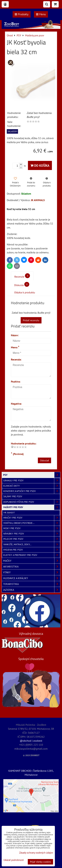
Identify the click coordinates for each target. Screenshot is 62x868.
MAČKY (32, 561)
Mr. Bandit (9, 513)
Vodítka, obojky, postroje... (32, 523)
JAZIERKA (32, 590)
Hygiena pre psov (32, 550)
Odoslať (44, 460)
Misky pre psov (32, 528)
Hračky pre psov (32, 518)
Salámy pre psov (13, 496)
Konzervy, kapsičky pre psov (32, 491)
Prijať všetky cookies (40, 862)
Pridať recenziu (31, 320)
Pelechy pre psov (32, 539)
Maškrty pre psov (32, 507)
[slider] (33, 122)
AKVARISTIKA (32, 566)
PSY (32, 475)
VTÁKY (32, 572)
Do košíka (40, 165)
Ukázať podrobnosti (14, 860)
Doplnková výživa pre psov (32, 502)
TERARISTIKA (32, 584)
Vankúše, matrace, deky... (32, 544)
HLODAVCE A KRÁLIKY (32, 578)
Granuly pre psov (32, 481)
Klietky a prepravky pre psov (32, 555)
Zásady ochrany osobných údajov (36, 853)
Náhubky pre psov (32, 534)
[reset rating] (12, 447)
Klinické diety (32, 486)
